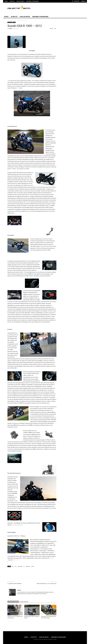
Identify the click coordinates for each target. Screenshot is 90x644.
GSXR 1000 (20, 566)
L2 (24, 566)
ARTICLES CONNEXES (13, 602)
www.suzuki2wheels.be (18, 525)
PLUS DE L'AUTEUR (24, 602)
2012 (13, 566)
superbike (28, 566)
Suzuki (14, 22)
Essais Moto (14, 20)
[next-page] (11, 621)
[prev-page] (8, 621)
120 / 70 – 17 (16, 560)
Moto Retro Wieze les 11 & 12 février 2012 (47, 584)
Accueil (9, 20)
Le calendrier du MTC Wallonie (14, 584)
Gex (16, 566)
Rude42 (11, 29)
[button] (76, 1)
